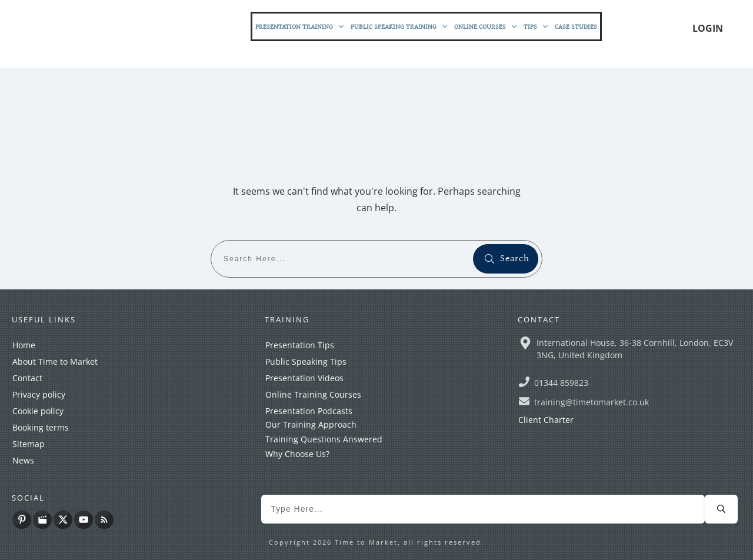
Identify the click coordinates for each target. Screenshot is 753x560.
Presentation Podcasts (309, 411)
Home (24, 345)
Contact (27, 378)
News (23, 460)
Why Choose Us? (297, 454)
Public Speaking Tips (306, 361)
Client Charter (546, 420)
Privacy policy (39, 394)
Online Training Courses (313, 394)
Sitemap (29, 444)
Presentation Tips (300, 345)
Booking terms (41, 427)
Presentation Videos (304, 378)
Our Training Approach (311, 424)
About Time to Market (55, 361)
